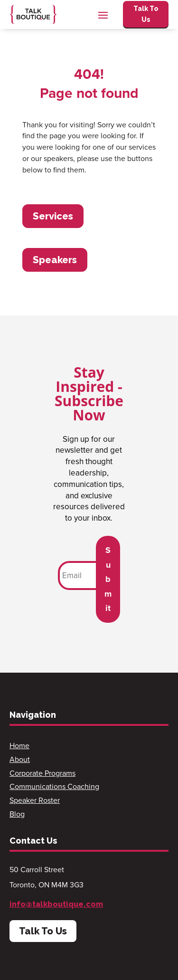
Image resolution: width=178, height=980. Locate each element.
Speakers (55, 260)
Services (53, 216)
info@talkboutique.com (56, 904)
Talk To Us (146, 14)
